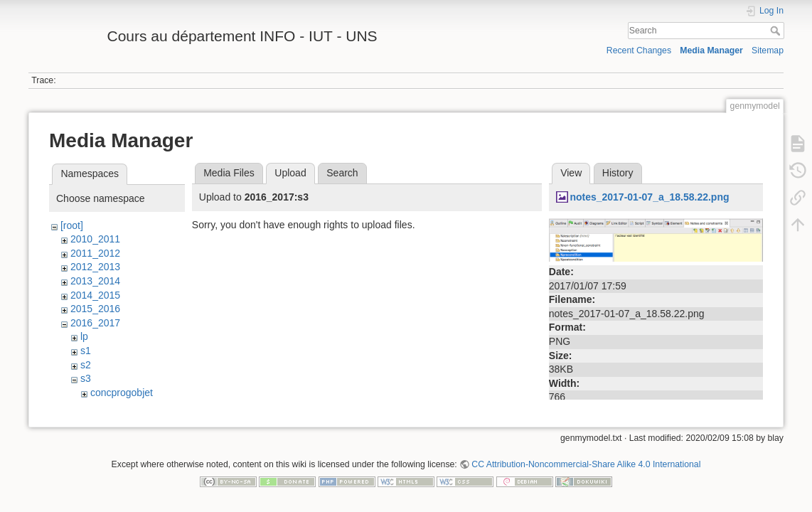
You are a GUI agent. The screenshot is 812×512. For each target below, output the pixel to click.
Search (777, 31)
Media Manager (711, 50)
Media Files (229, 173)
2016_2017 (95, 323)
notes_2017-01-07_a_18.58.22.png (649, 197)
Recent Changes (639, 50)
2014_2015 (95, 295)
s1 (86, 351)
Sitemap (768, 50)
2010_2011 (95, 239)
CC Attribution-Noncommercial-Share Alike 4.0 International (586, 465)
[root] (72, 225)
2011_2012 (95, 253)
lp (84, 336)
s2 (86, 365)
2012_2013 (95, 267)
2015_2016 (95, 309)
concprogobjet (122, 393)
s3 (86, 378)
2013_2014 (95, 281)
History (618, 173)
